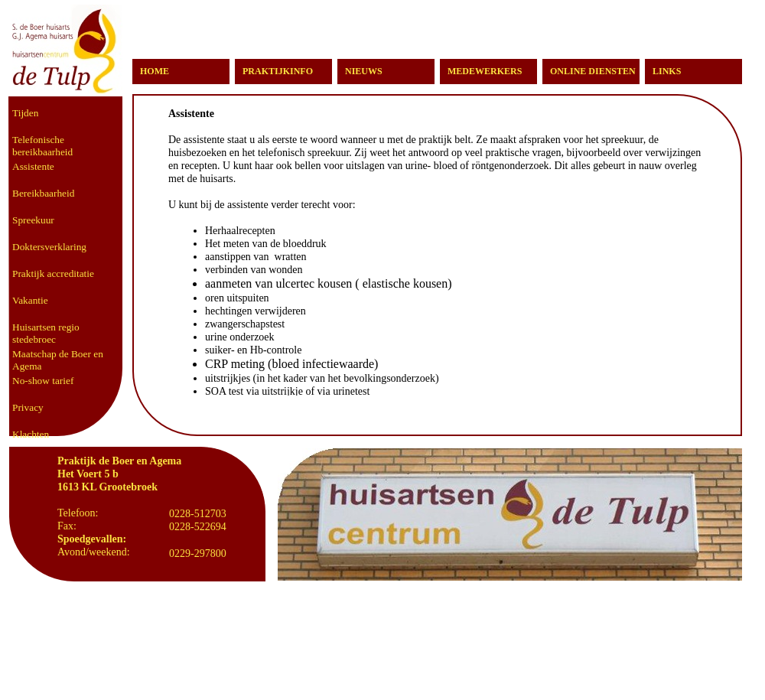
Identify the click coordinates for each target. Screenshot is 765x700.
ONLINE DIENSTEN (593, 71)
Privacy (28, 407)
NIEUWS (364, 71)
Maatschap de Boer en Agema (58, 360)
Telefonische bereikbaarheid (42, 146)
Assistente (33, 166)
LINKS (667, 71)
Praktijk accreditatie (53, 273)
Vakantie (30, 300)
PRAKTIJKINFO (278, 71)
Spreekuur (33, 220)
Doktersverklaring (49, 247)
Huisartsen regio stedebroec (46, 333)
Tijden (25, 113)
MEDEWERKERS (485, 71)
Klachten (31, 434)
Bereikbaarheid (43, 193)
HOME (155, 71)
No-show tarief (43, 381)
